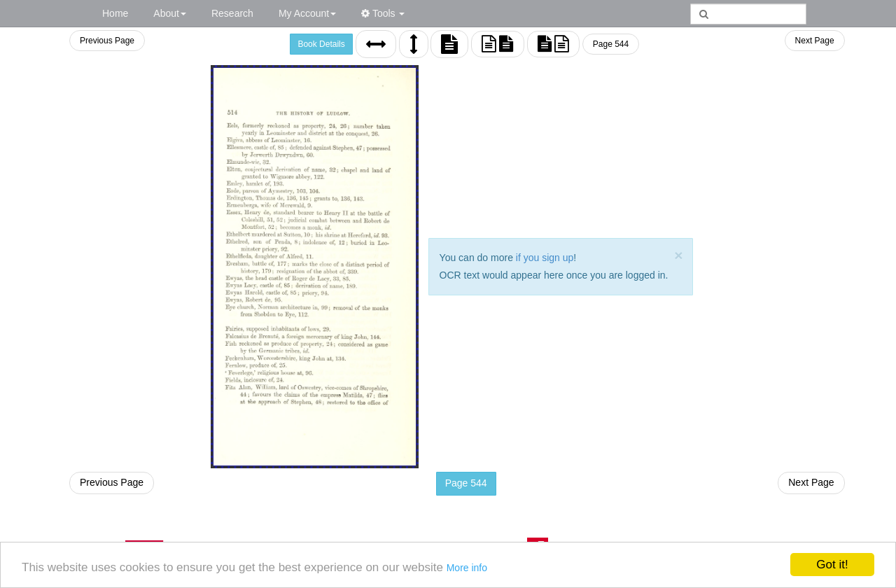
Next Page (815, 41)
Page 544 (611, 44)
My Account (307, 13)
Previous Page (107, 41)
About (170, 13)
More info (467, 568)
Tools (383, 13)
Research (232, 13)
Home (115, 13)
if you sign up (545, 258)
